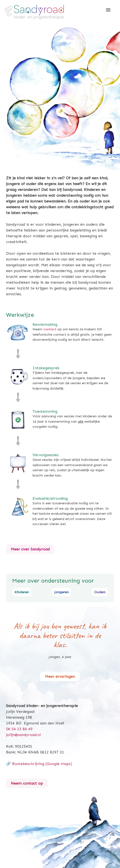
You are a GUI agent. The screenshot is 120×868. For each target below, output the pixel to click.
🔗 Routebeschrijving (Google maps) (39, 764)
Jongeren (61, 592)
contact (50, 329)
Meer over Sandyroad (30, 549)
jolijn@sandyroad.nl (23, 735)
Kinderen (22, 592)
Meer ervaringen (60, 676)
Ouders (100, 592)
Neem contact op (27, 783)
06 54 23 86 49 (19, 729)
